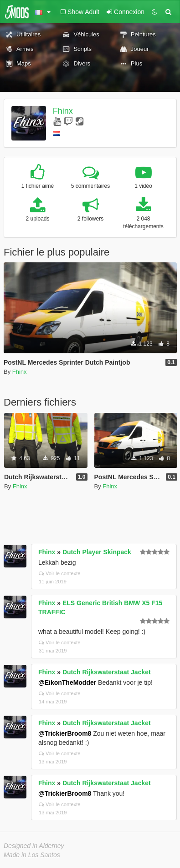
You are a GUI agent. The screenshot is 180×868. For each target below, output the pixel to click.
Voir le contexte (60, 573)
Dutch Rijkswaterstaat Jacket (107, 672)
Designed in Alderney (34, 846)
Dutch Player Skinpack (97, 552)
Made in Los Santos (32, 855)
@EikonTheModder (67, 682)
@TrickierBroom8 (65, 733)
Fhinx (63, 111)
